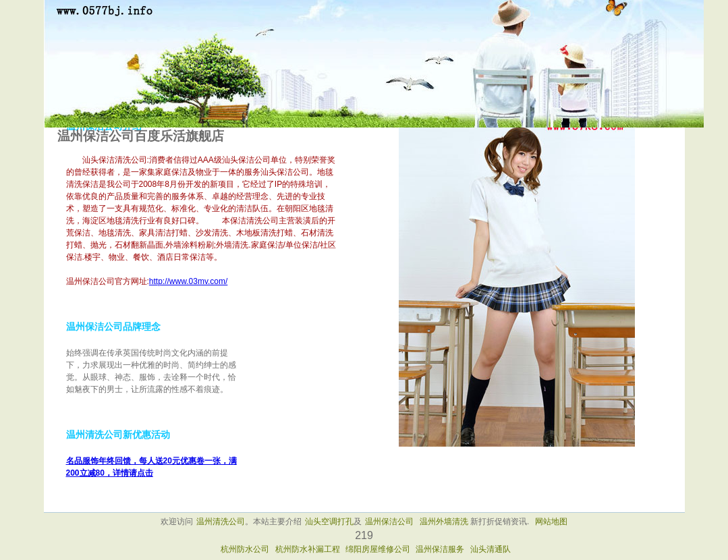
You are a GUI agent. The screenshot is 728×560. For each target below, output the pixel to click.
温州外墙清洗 (444, 522)
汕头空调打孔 (329, 522)
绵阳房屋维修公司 (378, 549)
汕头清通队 (491, 549)
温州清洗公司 (221, 522)
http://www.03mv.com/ (188, 281)
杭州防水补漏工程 (308, 549)
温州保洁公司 (389, 522)
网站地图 (551, 522)
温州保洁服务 (440, 549)
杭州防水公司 (245, 549)
